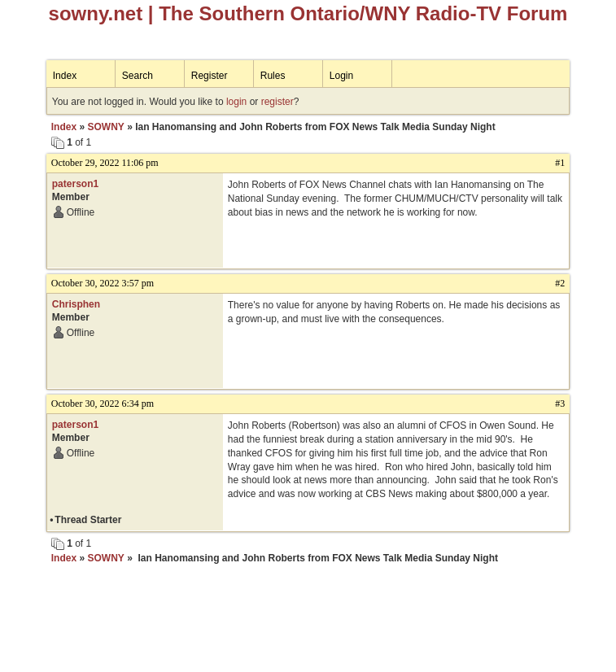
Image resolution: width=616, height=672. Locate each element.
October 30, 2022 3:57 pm (103, 283)
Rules (273, 76)
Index (65, 76)
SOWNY (105, 127)
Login (341, 76)
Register (210, 76)
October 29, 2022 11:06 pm (105, 163)
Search (138, 76)
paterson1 (75, 184)
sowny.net (96, 13)
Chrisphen (76, 304)
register (277, 102)
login (236, 102)
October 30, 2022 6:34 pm (103, 404)
